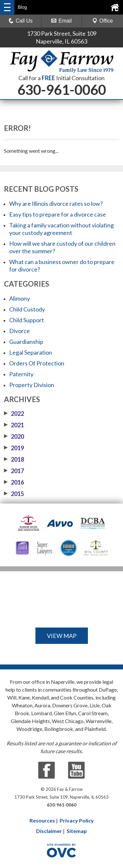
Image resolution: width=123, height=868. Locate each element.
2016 (14, 482)
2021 (14, 425)
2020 (14, 436)
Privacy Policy (77, 820)
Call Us (21, 21)
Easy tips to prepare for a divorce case (58, 214)
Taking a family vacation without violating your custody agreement (61, 229)
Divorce (20, 331)
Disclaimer (49, 831)
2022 (14, 414)
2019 (14, 448)
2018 (14, 459)
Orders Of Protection (37, 363)
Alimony (20, 298)
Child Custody (27, 309)
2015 (14, 494)
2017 (14, 471)
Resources (42, 820)
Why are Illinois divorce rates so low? (56, 204)
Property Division (32, 385)
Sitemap (77, 831)
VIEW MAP (62, 636)
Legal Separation (31, 352)
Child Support (27, 320)
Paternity (21, 374)
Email (61, 21)
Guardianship (26, 342)
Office (103, 21)
